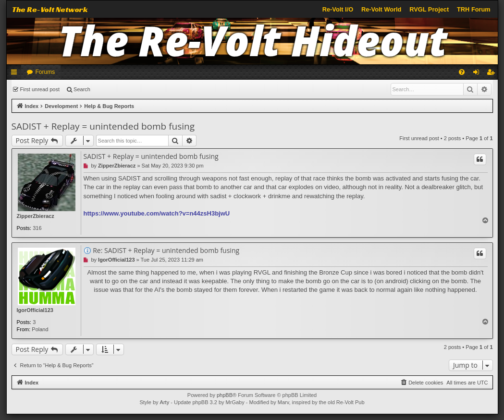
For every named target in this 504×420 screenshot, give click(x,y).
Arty (165, 402)
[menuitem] (462, 72)
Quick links (16, 74)
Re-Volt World (381, 9)
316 (37, 228)
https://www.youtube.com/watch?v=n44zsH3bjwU (157, 213)
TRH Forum (474, 9)
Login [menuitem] (478, 74)
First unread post (40, 89)
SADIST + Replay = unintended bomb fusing (103, 126)
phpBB (225, 395)
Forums (45, 72)
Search (82, 89)
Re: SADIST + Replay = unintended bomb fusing (166, 251)
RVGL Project (429, 9)
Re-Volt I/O (338, 9)
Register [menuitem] (492, 74)
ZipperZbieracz (36, 216)
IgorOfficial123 (35, 310)
